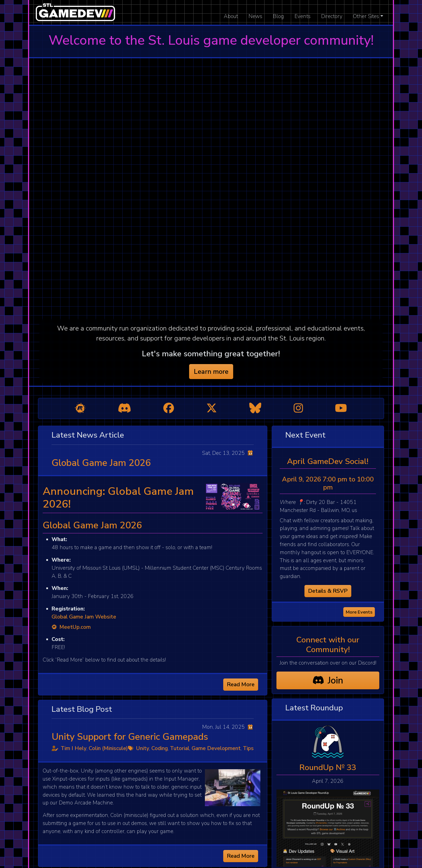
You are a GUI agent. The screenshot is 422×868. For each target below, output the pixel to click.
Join (328, 680)
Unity (143, 748)
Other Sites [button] (366, 16)
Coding (160, 748)
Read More (241, 684)
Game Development (216, 748)
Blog (278, 16)
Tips (248, 748)
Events (302, 16)
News (255, 16)
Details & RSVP (328, 591)
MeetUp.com (71, 627)
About (231, 16)
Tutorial (180, 748)
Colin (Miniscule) (108, 748)
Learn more (211, 372)
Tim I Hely (74, 748)
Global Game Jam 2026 (101, 463)
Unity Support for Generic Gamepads (130, 737)
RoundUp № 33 (328, 767)
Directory (332, 16)
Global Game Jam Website (84, 617)
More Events (359, 612)
